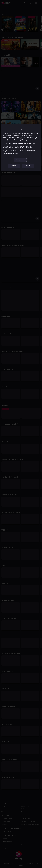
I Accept (28, 166)
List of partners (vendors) (10, 154)
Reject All (14, 166)
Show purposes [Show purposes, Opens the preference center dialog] (20, 160)
